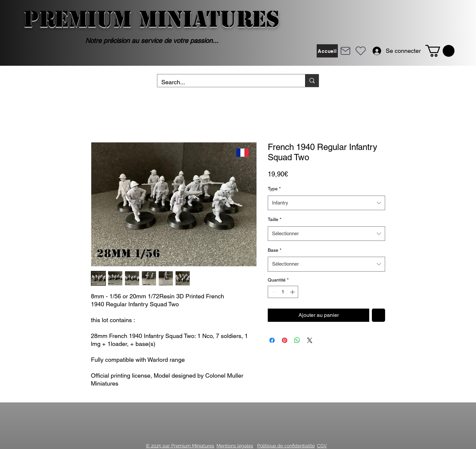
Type (274, 189)
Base (275, 250)
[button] (440, 51)
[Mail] (345, 51)
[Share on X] (310, 340)
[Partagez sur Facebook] (272, 340)
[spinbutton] (283, 292)
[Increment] (293, 292)
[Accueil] (327, 51)
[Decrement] (273, 292)
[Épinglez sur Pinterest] (285, 340)
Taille (275, 219)
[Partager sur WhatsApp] (297, 340)
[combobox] (326, 203)
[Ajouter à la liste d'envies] (378, 315)
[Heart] (361, 51)
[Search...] (226, 82)
